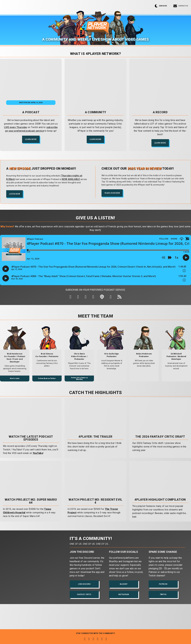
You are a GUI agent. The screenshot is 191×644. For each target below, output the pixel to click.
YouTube (38, 456)
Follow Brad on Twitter (47, 381)
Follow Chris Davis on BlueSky (79, 381)
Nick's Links (15, 381)
